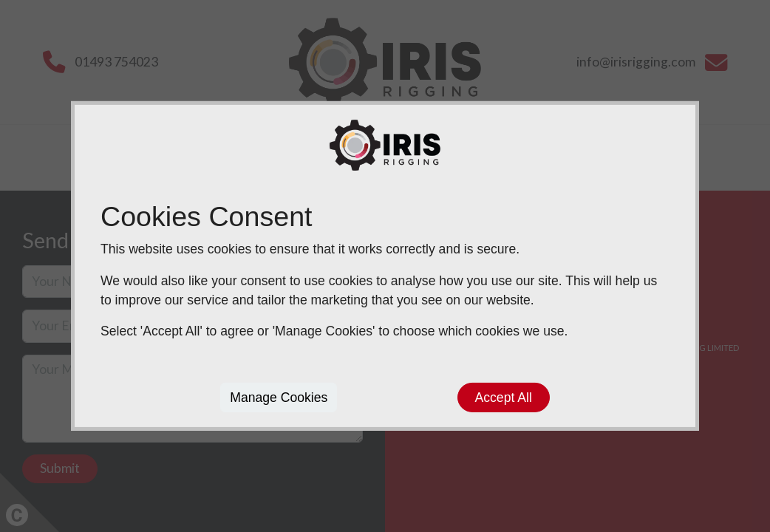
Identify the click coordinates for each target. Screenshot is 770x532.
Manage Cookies (279, 398)
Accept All (504, 398)
